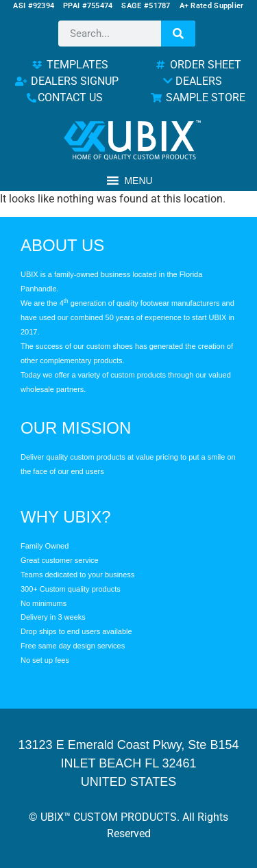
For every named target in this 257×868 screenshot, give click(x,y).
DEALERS (193, 81)
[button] (138, 181)
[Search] (178, 34)
